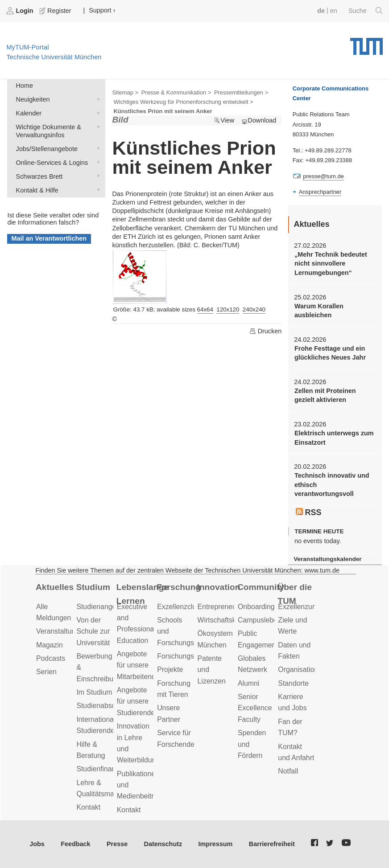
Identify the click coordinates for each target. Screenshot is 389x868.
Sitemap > (125, 92)
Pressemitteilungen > (241, 92)
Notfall (288, 771)
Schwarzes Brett (96, 176)
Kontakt (88, 807)
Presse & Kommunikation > (176, 92)
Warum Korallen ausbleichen (319, 311)
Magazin (50, 645)
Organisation (298, 669)
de (321, 11)
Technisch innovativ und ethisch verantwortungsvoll (332, 485)
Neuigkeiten (96, 99)
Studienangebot (101, 607)
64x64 (205, 309)
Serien (46, 672)
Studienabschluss (104, 706)
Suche (366, 11)
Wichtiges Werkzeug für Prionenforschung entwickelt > (183, 102)
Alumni (248, 683)
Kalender (96, 113)
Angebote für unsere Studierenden (138, 701)
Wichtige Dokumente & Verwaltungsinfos (96, 126)
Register (56, 11)
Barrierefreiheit (272, 844)
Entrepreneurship (225, 607)
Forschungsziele (183, 656)
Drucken (265, 331)
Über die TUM (295, 594)
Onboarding (256, 607)
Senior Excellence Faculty (255, 708)
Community (261, 587)
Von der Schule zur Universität (93, 631)
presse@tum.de (323, 176)
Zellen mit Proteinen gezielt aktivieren (325, 395)
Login (21, 11)
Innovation (219, 587)
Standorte (293, 683)
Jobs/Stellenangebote (96, 148)
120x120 (228, 309)
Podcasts (51, 658)
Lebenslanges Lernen (142, 594)
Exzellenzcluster (182, 607)
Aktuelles (55, 587)
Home (25, 86)
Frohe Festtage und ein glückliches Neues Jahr (330, 353)
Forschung (179, 587)
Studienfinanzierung (108, 769)
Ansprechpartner (320, 192)
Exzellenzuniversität (309, 607)
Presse (117, 844)
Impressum (216, 844)
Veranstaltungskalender (327, 559)
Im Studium (94, 692)
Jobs (37, 844)
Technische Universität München (366, 43)
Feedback (75, 844)
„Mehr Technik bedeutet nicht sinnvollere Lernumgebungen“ (331, 264)
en (334, 11)
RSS (309, 512)
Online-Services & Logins (96, 162)
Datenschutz (163, 844)
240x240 (254, 309)
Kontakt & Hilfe (96, 190)
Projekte (170, 669)
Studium (93, 587)
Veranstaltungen (62, 631)
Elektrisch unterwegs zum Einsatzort (334, 438)
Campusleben (260, 620)
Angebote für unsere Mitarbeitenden (140, 665)
